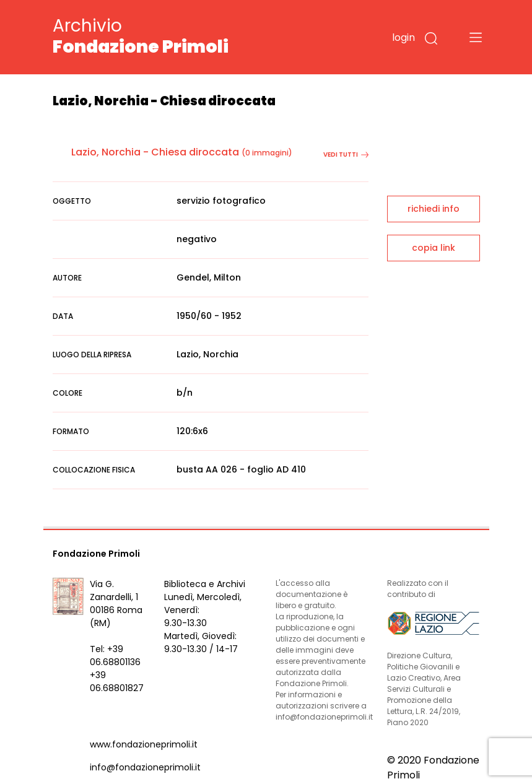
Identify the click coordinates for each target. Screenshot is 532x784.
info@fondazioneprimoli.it (145, 767)
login (403, 37)
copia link (434, 248)
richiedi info (434, 209)
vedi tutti (346, 155)
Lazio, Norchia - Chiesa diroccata (155, 152)
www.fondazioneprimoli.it (144, 744)
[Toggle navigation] (476, 37)
